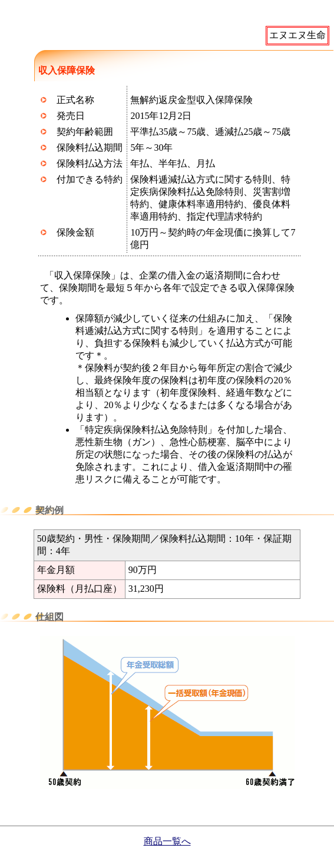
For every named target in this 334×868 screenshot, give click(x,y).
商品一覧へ (167, 841)
